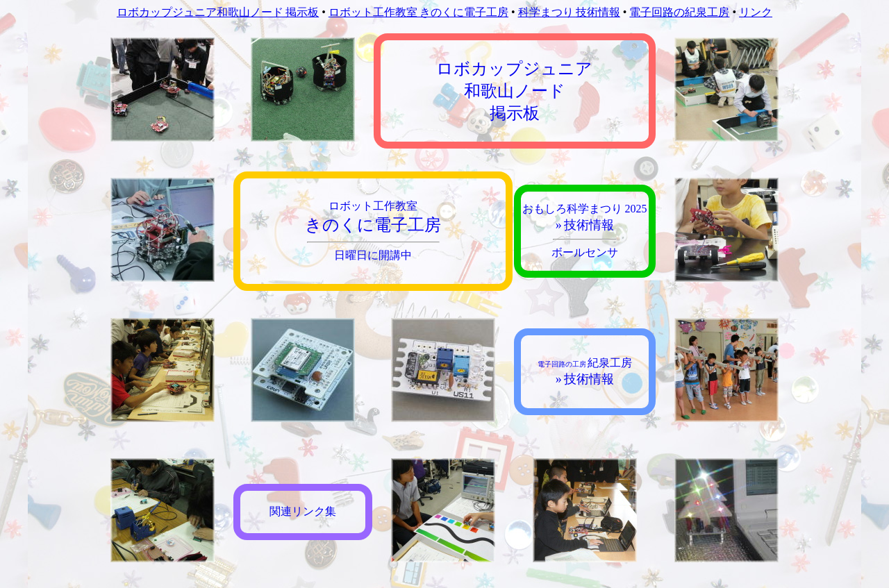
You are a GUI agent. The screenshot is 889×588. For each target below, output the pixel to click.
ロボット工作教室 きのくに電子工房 (418, 12)
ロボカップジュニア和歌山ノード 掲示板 (218, 12)
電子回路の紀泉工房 (679, 12)
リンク (756, 12)
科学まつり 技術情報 (569, 12)
